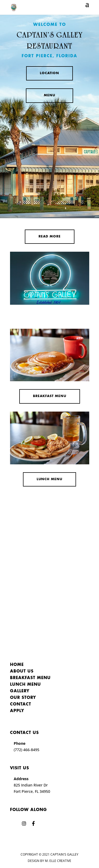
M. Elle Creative (58, 861)
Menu (49, 95)
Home (17, 665)
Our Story (23, 698)
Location (49, 73)
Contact (21, 704)
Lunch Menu (49, 479)
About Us (22, 671)
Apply (17, 711)
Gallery (20, 691)
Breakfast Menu (50, 396)
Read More (50, 237)
